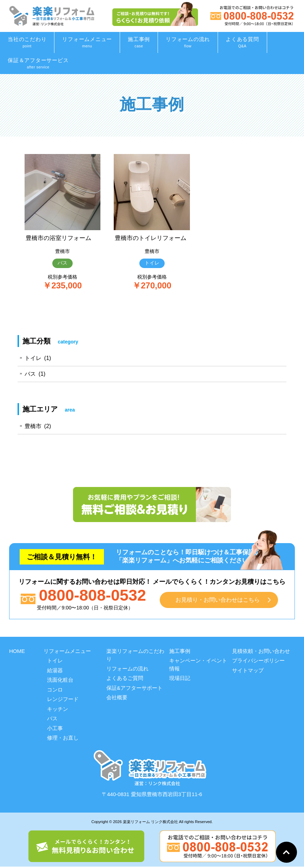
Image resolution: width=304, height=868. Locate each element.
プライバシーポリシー (258, 662)
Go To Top (286, 852)
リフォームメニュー (67, 652)
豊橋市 (62, 251)
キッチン (58, 710)
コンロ (55, 691)
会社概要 (117, 699)
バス (62, 263)
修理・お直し (63, 739)
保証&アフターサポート (134, 689)
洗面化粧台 (60, 681)
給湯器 (55, 671)
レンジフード (63, 700)
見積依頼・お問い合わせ (261, 652)
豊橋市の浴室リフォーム (60, 238)
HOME (17, 652)
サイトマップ (248, 671)
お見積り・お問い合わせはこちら (218, 601)
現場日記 (180, 679)
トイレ (152, 272)
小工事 (55, 729)
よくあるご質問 (125, 679)
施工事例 (180, 652)
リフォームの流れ (127, 670)
